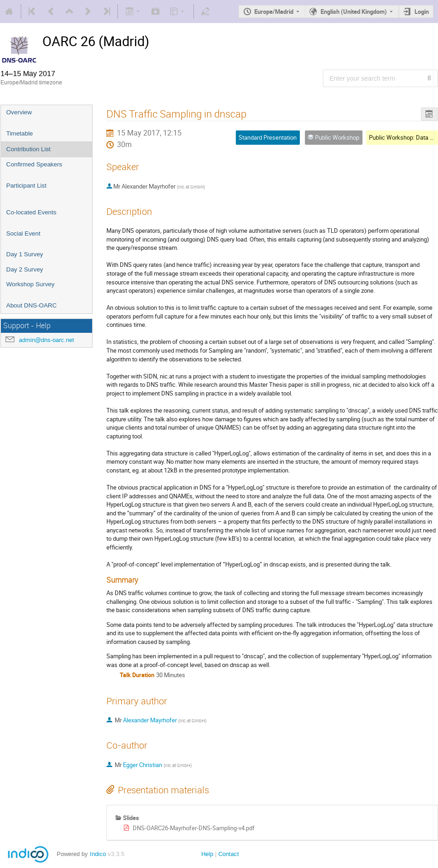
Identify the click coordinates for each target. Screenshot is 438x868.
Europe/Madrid (274, 12)
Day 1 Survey (25, 254)
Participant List (26, 186)
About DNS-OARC (32, 305)
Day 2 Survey (25, 269)
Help (207, 854)
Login (422, 12)
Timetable (20, 133)
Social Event (23, 233)
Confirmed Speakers (35, 164)
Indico (98, 854)
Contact (229, 854)
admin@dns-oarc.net (47, 340)
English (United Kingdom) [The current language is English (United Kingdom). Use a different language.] (354, 12)
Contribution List (29, 149)
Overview (19, 112)
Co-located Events (32, 212)
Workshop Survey (31, 284)
